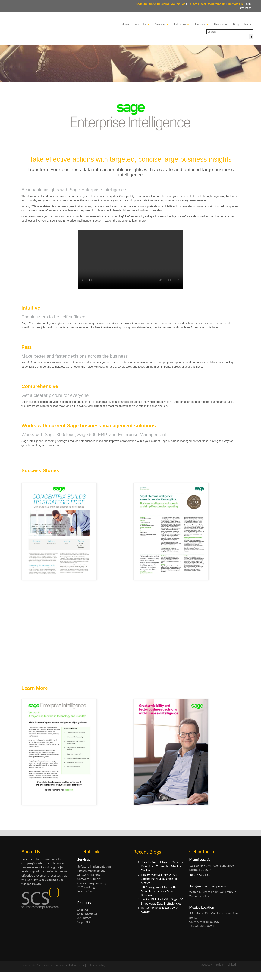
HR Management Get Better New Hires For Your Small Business (159, 899)
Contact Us (236, 4)
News (248, 24)
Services (162, 24)
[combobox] (230, 32)
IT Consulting (86, 895)
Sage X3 (141, 4)
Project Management (91, 879)
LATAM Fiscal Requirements (207, 4)
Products (201, 24)
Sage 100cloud (159, 4)
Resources (221, 24)
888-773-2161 (200, 883)
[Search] (251, 37)
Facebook (206, 973)
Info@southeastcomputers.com (211, 894)
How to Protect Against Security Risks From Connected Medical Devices (162, 875)
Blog (236, 24)
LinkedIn (233, 973)
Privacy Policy (96, 974)
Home (126, 24)
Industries (181, 24)
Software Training (89, 883)
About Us (142, 24)
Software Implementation (94, 875)
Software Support (89, 887)
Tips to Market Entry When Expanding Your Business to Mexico (159, 887)
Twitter (220, 973)
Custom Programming (92, 891)
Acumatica (178, 4)
